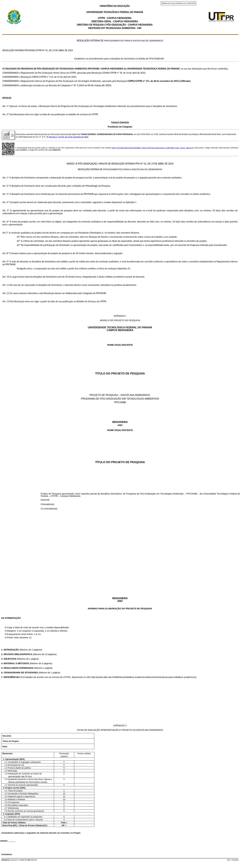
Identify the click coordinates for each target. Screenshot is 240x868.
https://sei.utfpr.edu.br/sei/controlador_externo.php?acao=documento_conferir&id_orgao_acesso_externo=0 (153, 148)
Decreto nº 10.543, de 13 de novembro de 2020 (69, 137)
